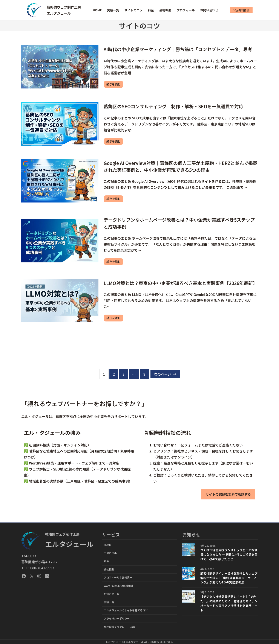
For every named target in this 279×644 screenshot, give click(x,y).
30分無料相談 (241, 10)
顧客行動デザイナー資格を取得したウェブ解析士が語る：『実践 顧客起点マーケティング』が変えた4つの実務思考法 (229, 578)
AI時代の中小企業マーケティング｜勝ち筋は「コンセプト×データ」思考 (178, 49)
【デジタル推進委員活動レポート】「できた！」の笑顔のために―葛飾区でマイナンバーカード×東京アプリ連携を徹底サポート (229, 604)
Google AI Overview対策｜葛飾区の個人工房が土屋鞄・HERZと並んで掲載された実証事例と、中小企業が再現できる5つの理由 (180, 166)
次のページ (165, 374)
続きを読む (114, 84)
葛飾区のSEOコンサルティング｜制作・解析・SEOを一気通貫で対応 (173, 106)
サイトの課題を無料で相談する (227, 494)
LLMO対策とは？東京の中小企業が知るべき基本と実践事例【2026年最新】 (180, 283)
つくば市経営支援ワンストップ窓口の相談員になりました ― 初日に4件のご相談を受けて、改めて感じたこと (229, 555)
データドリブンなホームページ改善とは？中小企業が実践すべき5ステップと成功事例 (179, 223)
